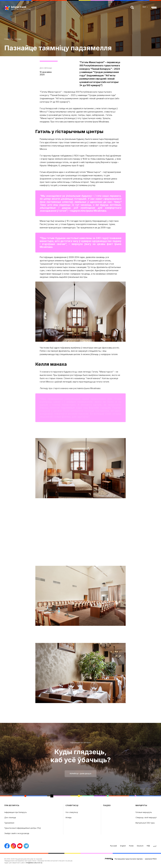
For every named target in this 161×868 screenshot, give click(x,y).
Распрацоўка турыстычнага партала (129, 859)
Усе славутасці (72, 812)
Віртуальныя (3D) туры (145, 823)
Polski (131, 846)
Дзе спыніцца (10, 817)
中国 (148, 846)
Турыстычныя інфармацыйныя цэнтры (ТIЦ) (23, 828)
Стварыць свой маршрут (146, 817)
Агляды (18, 39)
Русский (113, 846)
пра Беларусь (12, 805)
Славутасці (9, 39)
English (123, 846)
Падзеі (107, 805)
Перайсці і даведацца (81, 774)
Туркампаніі (9, 823)
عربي (155, 846)
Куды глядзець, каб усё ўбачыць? (81, 756)
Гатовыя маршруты (144, 812)
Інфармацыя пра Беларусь (81, 742)
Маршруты (141, 805)
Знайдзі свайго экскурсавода (17, 833)
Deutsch (140, 846)
